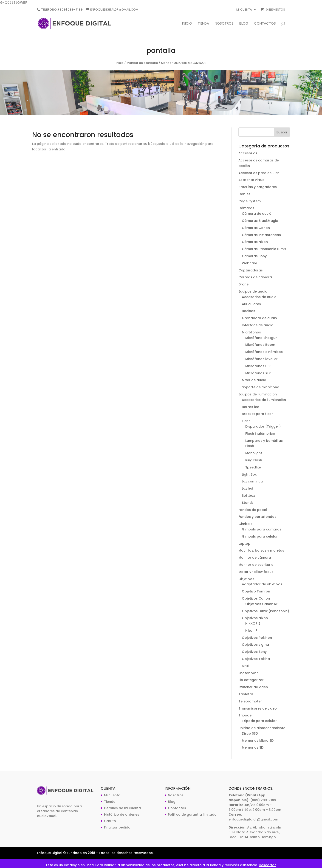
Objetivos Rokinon (257, 638)
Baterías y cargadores (258, 187)
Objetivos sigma (255, 645)
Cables (244, 194)
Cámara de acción (258, 214)
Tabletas (246, 694)
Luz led (247, 488)
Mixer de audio (254, 380)
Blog (244, 24)
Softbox (248, 496)
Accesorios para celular (259, 173)
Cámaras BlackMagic (260, 221)
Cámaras (246, 208)
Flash (246, 421)
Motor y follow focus (256, 572)
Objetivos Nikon (255, 618)
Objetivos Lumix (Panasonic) (266, 611)
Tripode (245, 715)
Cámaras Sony (254, 256)
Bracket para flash (258, 414)
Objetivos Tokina (256, 659)
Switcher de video (253, 687)
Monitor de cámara (255, 558)
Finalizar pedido (117, 827)
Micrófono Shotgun (261, 338)
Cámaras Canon (256, 228)
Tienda (203, 24)
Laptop (244, 544)
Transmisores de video (258, 708)
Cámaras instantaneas (261, 235)
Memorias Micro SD (258, 741)
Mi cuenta (244, 10)
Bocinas (249, 311)
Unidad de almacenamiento (262, 728)
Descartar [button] (267, 865)
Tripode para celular (259, 721)
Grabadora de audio (259, 318)
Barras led (251, 407)
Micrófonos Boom (260, 345)
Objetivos (246, 579)
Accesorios (248, 153)
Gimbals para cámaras (262, 529)
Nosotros (224, 24)
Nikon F (251, 631)
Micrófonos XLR (258, 373)
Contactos (265, 24)
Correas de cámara (255, 277)
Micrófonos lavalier (261, 359)
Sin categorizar (251, 680)
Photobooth (249, 673)
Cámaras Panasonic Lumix (264, 249)
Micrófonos (251, 332)
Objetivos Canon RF (262, 604)
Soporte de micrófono (261, 387)
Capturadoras (251, 270)
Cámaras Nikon (255, 242)
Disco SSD (250, 733)
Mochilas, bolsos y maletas (261, 550)
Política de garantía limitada (192, 814)
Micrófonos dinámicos (264, 352)
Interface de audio (258, 325)
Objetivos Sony (254, 652)
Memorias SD (253, 747)
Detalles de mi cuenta (122, 808)
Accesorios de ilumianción (264, 400)
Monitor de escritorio (142, 63)
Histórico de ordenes (122, 814)
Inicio (187, 24)
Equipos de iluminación (258, 394)
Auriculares (251, 304)
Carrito (110, 821)
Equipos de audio (253, 291)
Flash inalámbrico (260, 434)
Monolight (254, 453)
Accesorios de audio (259, 297)
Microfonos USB (258, 366)
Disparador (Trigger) (263, 426)
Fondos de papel (253, 510)
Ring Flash (254, 460)
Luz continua (252, 481)
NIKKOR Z (253, 623)
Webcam (249, 263)
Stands (248, 503)
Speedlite (253, 467)
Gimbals (245, 524)
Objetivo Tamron (256, 591)
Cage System (250, 201)
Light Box (249, 474)
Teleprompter (250, 701)
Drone (243, 284)
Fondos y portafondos (257, 517)
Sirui (245, 666)
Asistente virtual (252, 180)
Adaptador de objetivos (262, 584)
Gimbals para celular (260, 536)
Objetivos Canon (256, 598)
